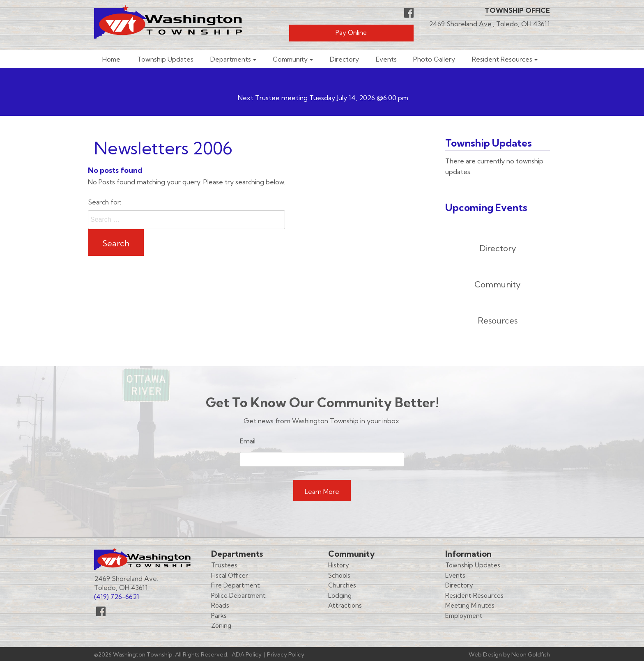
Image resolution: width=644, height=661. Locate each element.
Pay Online (351, 33)
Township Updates (165, 59)
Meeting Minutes (470, 605)
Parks (219, 616)
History (339, 565)
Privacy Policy (286, 654)
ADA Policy (247, 654)
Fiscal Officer (230, 575)
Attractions (345, 605)
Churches (342, 585)
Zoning (221, 625)
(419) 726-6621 (117, 597)
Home (111, 59)
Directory (344, 59)
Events (386, 59)
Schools (339, 575)
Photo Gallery (434, 59)
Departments (231, 59)
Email (248, 441)
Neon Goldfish (531, 654)
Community (290, 59)
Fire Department (236, 585)
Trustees (224, 565)
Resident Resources (502, 59)
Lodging (340, 596)
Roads (220, 605)
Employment (464, 616)
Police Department (238, 596)
